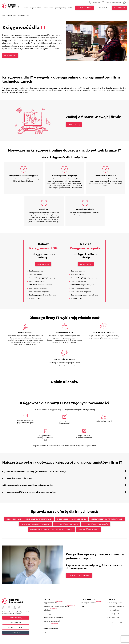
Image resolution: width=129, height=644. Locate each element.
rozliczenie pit (48, 628)
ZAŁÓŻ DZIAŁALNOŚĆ (16, 630)
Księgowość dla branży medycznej (91, 519)
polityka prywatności (115, 626)
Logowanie (16, 635)
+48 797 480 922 (114, 612)
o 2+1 (45, 636)
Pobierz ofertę (16, 619)
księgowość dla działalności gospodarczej (56, 608)
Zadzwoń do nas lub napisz (80, 577)
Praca (83, 608)
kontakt (70, 8)
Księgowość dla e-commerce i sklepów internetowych (47, 519)
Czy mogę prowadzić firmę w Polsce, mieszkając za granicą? (29, 492)
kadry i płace (47, 612)
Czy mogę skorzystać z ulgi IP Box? (18, 478)
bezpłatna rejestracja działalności (54, 620)
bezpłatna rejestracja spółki (52, 624)
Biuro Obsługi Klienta (116, 604)
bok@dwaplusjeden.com (117, 608)
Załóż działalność (84, 8)
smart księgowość (49, 616)
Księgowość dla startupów (102, 525)
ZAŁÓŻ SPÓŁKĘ (16, 625)
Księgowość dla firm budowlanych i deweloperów (67, 530)
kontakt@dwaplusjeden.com (118, 616)
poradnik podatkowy (61, 8)
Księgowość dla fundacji (106, 530)
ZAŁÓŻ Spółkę (103, 8)
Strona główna (3, 15)
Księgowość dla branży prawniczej (69, 525)
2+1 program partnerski (89, 604)
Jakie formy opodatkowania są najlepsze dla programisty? (28, 485)
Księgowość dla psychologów (26, 530)
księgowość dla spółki (50, 604)
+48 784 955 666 (114, 620)
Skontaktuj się (11, 55)
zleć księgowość (119, 8)
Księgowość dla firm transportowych (31, 525)
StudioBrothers (17, 615)
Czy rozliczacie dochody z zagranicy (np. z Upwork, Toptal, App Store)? (34, 472)
